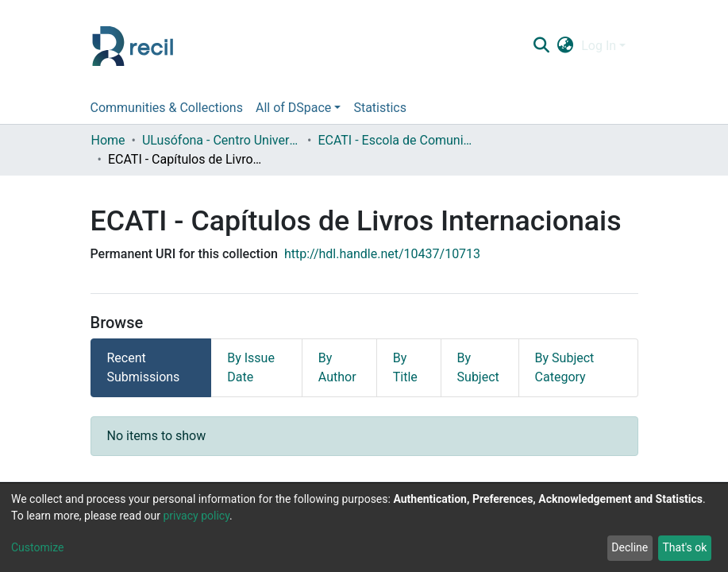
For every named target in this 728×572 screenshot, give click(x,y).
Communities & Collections (167, 108)
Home (108, 140)
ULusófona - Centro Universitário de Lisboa (221, 140)
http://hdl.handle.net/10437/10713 (382, 254)
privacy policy (196, 516)
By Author (337, 367)
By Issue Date (251, 367)
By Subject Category (565, 367)
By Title (405, 367)
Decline (630, 547)
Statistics (380, 108)
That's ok (684, 547)
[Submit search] (542, 46)
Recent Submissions (144, 367)
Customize (37, 547)
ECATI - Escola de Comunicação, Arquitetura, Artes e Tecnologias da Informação (397, 140)
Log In (599, 46)
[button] (566, 46)
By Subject (478, 367)
